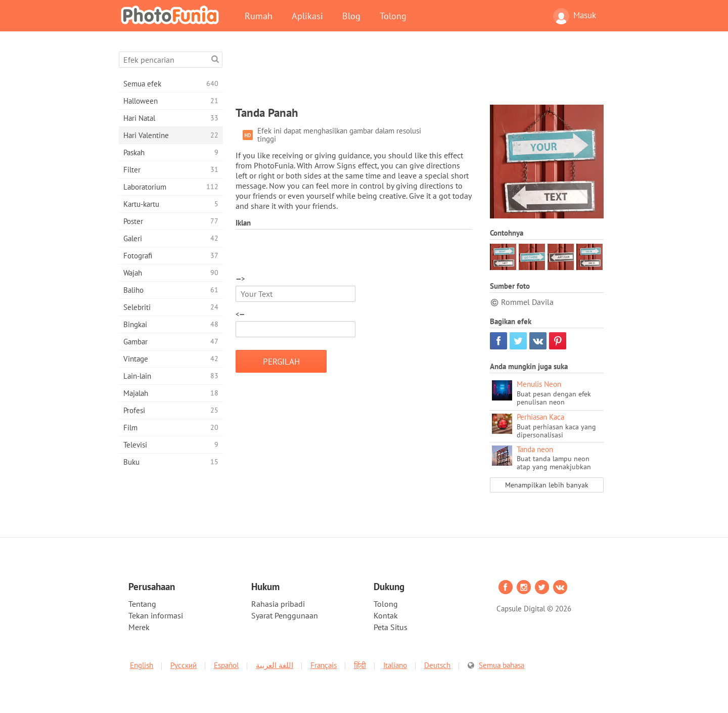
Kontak (386, 615)
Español (226, 665)
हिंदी (360, 665)
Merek (139, 627)
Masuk (575, 16)
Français (324, 665)
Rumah (259, 16)
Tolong (393, 16)
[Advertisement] (420, 74)
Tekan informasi (156, 615)
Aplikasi (307, 16)
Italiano (395, 665)
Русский (184, 665)
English (142, 665)
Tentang (142, 604)
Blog (351, 16)
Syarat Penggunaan (285, 615)
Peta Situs (391, 627)
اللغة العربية (275, 665)
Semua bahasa (502, 665)
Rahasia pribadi (278, 604)
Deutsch (437, 665)
